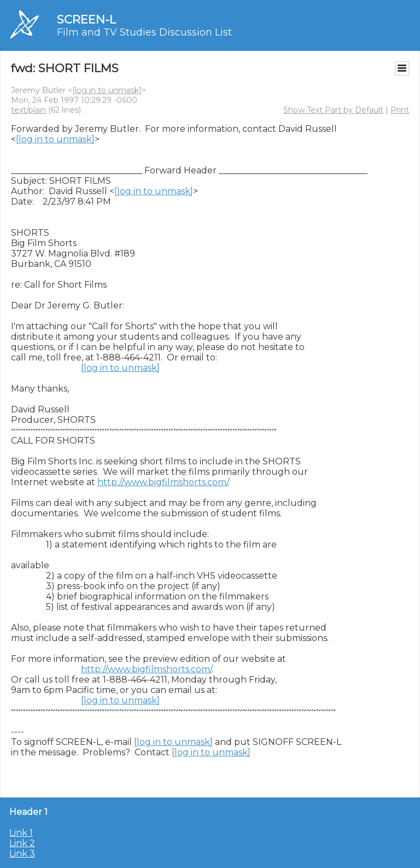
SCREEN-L (86, 19)
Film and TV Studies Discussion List (144, 32)
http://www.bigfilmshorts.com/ (163, 482)
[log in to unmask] (107, 90)
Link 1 (21, 833)
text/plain (28, 110)
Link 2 (22, 843)
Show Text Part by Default (333, 110)
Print (400, 110)
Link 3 (22, 854)
